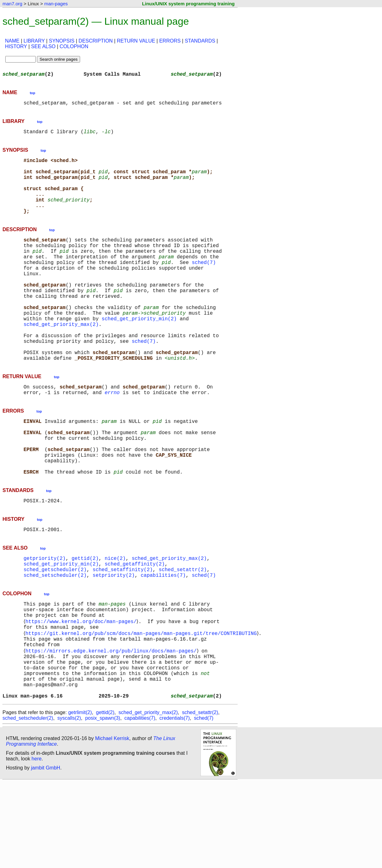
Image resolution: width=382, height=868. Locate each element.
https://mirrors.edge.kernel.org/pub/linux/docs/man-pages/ (112, 726)
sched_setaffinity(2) (123, 634)
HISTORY (16, 46)
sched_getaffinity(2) (135, 627)
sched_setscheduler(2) (55, 641)
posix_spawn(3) (103, 804)
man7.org (12, 4)
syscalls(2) (69, 804)
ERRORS (170, 41)
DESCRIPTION (96, 41)
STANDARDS (200, 41)
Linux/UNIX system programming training (188, 4)
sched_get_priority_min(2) (139, 353)
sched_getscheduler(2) (55, 634)
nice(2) (115, 621)
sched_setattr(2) (183, 634)
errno (112, 439)
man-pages (56, 4)
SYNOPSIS (62, 41)
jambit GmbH (46, 853)
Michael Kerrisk (112, 824)
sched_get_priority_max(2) (61, 360)
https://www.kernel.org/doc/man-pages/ (82, 692)
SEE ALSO (43, 46)
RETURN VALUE (136, 41)
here (37, 844)
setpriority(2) (114, 641)
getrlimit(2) (80, 798)
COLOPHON (74, 46)
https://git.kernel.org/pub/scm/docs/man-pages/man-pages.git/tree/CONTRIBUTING (142, 706)
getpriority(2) (44, 621)
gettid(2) (85, 621)
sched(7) (204, 285)
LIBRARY (34, 41)
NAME (12, 41)
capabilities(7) (163, 641)
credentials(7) (175, 804)
